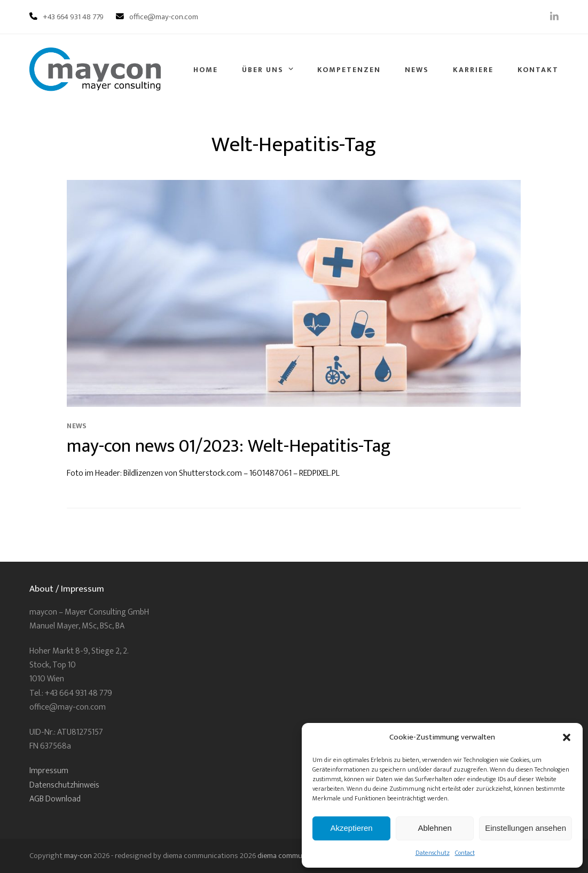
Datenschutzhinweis (64, 785)
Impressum (49, 771)
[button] (567, 737)
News (77, 426)
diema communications (295, 856)
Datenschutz (433, 853)
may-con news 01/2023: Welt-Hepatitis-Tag (229, 446)
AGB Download (55, 799)
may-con (78, 856)
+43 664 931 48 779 (73, 17)
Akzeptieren (351, 828)
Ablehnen (434, 828)
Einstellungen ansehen (526, 828)
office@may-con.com (164, 17)
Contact (465, 853)
